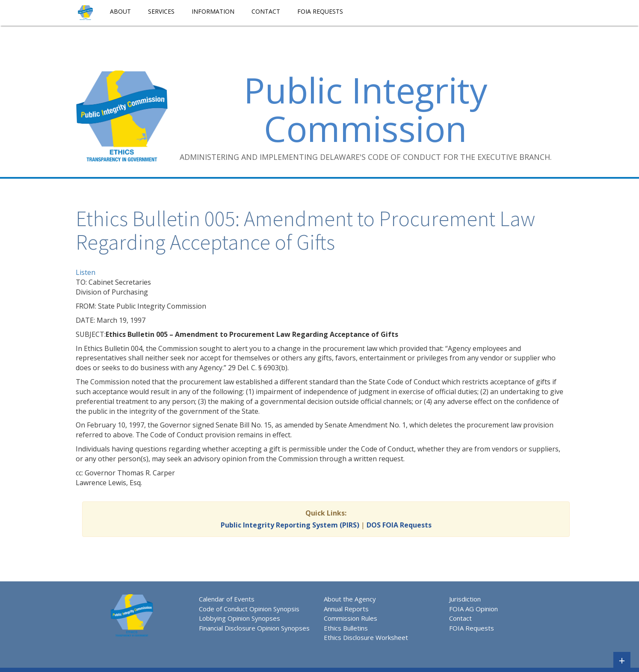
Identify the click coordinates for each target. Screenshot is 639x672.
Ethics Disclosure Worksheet (366, 637)
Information (213, 11)
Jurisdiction (465, 599)
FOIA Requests (320, 11)
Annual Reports (346, 609)
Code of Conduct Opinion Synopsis (249, 609)
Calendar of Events (227, 599)
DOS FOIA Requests (399, 525)
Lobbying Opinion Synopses (240, 618)
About (120, 11)
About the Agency (350, 599)
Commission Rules (351, 618)
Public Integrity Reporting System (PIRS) (290, 525)
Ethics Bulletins (346, 628)
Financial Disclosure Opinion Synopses (254, 628)
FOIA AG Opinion (473, 609)
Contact (266, 11)
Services (161, 11)
